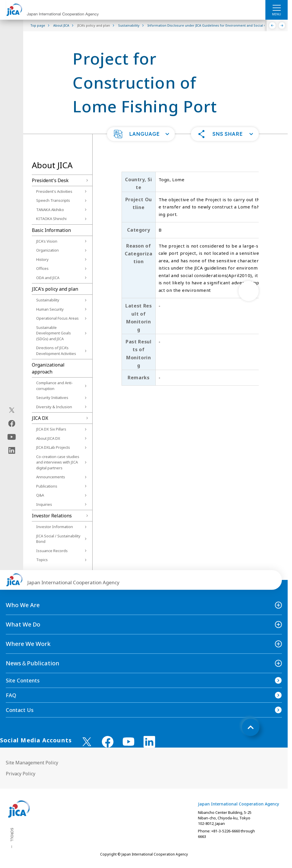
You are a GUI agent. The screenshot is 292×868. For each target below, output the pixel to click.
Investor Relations (52, 516)
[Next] (282, 25)
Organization (47, 250)
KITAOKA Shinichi (51, 219)
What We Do (23, 624)
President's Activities (54, 191)
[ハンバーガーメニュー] (277, 8)
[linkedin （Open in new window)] (149, 742)
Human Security (50, 309)
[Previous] (272, 25)
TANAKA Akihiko (50, 210)
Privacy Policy (21, 774)
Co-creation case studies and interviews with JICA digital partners (58, 462)
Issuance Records (52, 551)
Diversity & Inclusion (54, 407)
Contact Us (20, 710)
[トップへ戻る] (251, 727)
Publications (47, 486)
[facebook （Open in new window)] (108, 742)
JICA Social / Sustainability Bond (58, 539)
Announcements (51, 477)
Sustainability (48, 300)
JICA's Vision (47, 241)
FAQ (11, 695)
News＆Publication (33, 663)
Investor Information (55, 527)
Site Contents (23, 680)
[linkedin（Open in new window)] (12, 451)
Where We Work (28, 644)
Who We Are (23, 605)
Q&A (40, 495)
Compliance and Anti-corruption (55, 386)
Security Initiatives (52, 398)
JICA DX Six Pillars (51, 429)
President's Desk (50, 180)
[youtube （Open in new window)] (128, 742)
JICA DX (40, 418)
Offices (42, 268)
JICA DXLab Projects (53, 447)
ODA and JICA (48, 278)
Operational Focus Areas (57, 318)
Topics (42, 560)
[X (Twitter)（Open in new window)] (12, 410)
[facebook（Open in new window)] (12, 424)
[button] (141, 134)
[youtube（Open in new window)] (12, 437)
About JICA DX (48, 438)
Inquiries (44, 504)
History (42, 259)
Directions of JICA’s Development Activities (56, 351)
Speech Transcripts (53, 200)
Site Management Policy (32, 763)
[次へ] (249, 291)
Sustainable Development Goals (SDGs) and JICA (54, 333)
